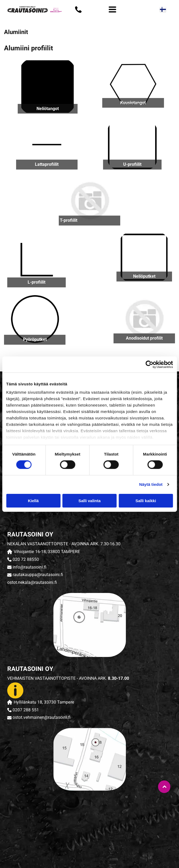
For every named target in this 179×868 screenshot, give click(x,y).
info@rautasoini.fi (30, 567)
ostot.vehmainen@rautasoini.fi (42, 717)
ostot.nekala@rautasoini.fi (32, 582)
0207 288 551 (26, 710)
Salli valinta (90, 501)
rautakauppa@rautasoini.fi (38, 575)
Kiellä (33, 501)
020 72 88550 (26, 559)
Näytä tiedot (151, 484)
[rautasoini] (49, 808)
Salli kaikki (146, 501)
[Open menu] (112, 9)
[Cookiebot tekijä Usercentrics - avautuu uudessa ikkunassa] (149, 364)
